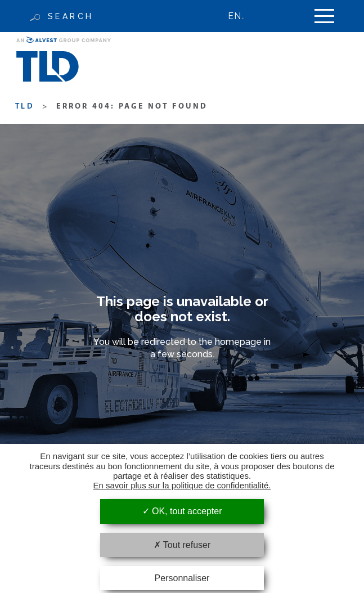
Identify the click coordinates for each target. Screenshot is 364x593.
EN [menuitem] (235, 16)
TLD (25, 107)
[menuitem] (241, 16)
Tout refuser (182, 545)
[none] (241, 16)
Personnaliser (182, 578)
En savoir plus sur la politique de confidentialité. (182, 485)
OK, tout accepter (182, 511)
